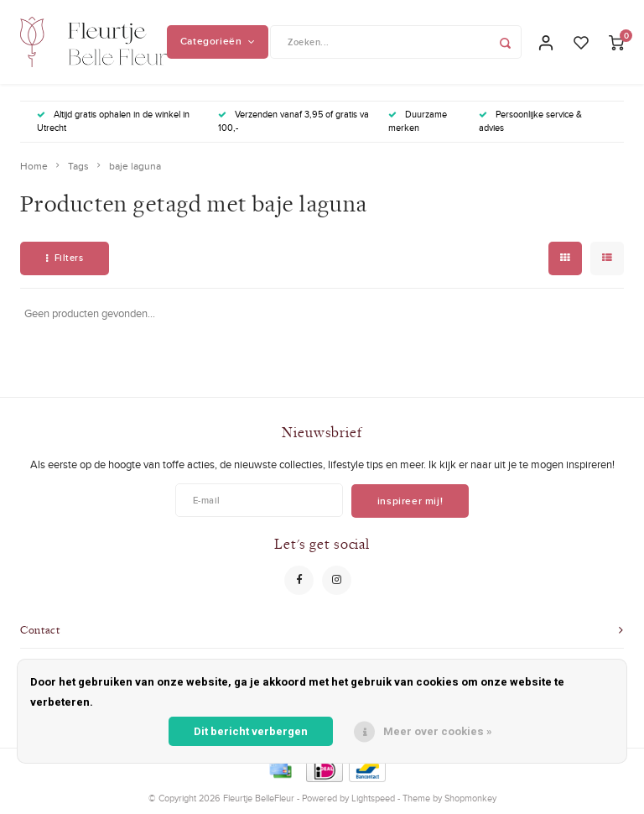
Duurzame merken (418, 121)
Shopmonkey (470, 798)
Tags (78, 166)
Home (34, 166)
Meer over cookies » (438, 731)
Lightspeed (373, 798)
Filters (65, 258)
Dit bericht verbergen (251, 731)
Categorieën (218, 41)
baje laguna (135, 166)
